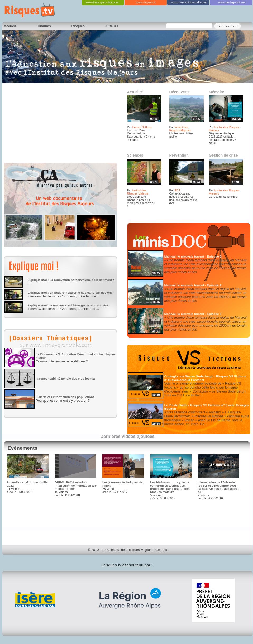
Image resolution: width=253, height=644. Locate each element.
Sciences (135, 155)
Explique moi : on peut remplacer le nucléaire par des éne (70, 292)
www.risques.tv (146, 2)
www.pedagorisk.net (232, 2)
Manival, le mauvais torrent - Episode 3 (193, 256)
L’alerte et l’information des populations (65, 397)
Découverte (180, 92)
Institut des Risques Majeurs (180, 129)
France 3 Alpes (142, 127)
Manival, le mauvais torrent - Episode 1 (193, 314)
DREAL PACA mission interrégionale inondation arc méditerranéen (76, 486)
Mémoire (217, 92)
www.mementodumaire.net (189, 2)
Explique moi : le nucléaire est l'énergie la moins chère (68, 305)
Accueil (10, 26)
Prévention (179, 155)
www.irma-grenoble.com (102, 2)
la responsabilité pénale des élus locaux (65, 378)
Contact (161, 550)
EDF (178, 190)
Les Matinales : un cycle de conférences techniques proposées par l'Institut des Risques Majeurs (170, 487)
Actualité (135, 92)
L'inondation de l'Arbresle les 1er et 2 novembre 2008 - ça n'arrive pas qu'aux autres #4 (218, 487)
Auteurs (112, 26)
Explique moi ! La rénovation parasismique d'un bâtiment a (71, 280)
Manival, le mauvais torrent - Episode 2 (193, 285)
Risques (78, 26)
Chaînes (44, 26)
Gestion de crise (223, 155)
